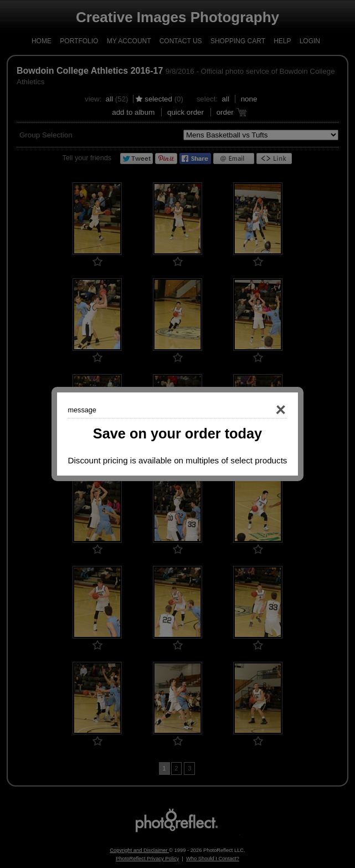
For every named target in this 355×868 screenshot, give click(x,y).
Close (265, 410)
